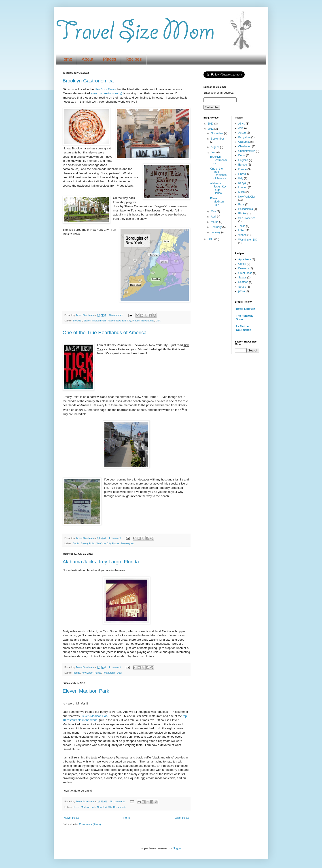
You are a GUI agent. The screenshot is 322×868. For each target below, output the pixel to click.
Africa (242, 124)
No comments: (118, 801)
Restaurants (109, 673)
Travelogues (147, 321)
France (243, 169)
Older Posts (182, 818)
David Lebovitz (246, 309)
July (214, 152)
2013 (211, 124)
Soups (242, 287)
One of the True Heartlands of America (105, 333)
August (215, 147)
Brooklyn (78, 321)
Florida (77, 673)
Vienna (243, 235)
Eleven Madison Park (95, 321)
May (214, 211)
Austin (242, 133)
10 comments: (117, 315)
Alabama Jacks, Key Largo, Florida (101, 562)
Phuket (243, 213)
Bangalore (245, 137)
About (87, 59)
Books (76, 543)
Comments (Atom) (90, 824)
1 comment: (115, 538)
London (243, 187)
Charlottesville (247, 151)
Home (66, 59)
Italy (241, 178)
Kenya (242, 183)
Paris (241, 205)
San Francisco (247, 218)
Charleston (245, 146)
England (243, 160)
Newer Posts (71, 818)
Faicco (111, 321)
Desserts (244, 268)
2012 (211, 129)
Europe (243, 165)
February (217, 227)
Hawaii (242, 174)
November (217, 133)
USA (158, 321)
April (214, 217)
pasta (242, 291)
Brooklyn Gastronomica (88, 81)
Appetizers (245, 259)
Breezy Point (88, 543)
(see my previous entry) (107, 93)
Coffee (242, 264)
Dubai (242, 155)
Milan (242, 192)
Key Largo (87, 673)
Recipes (134, 59)
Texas (242, 226)
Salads (243, 278)
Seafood (243, 282)
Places (110, 59)
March (215, 222)
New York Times (105, 89)
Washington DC (248, 240)
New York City (124, 321)
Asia (241, 128)
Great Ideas (245, 273)
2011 (211, 239)
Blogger (177, 848)
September (217, 139)
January (216, 232)
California (244, 142)
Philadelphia (246, 209)
